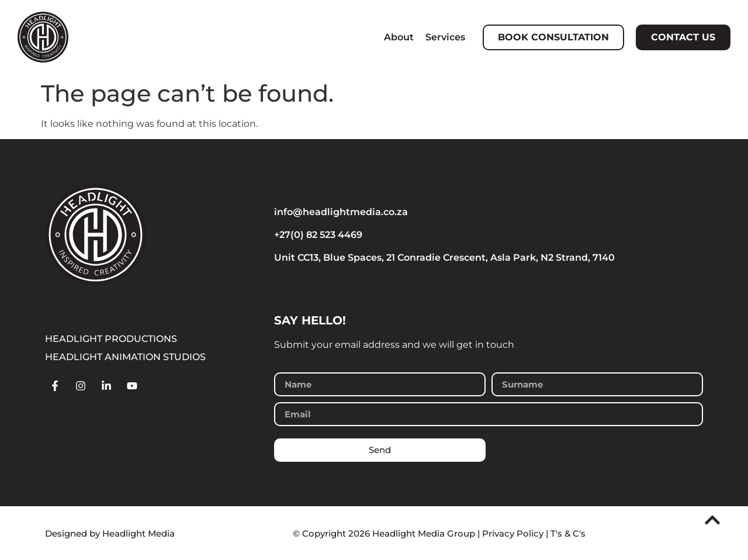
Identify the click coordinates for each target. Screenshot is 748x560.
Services (445, 37)
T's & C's (568, 533)
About (399, 37)
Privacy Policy (513, 533)
